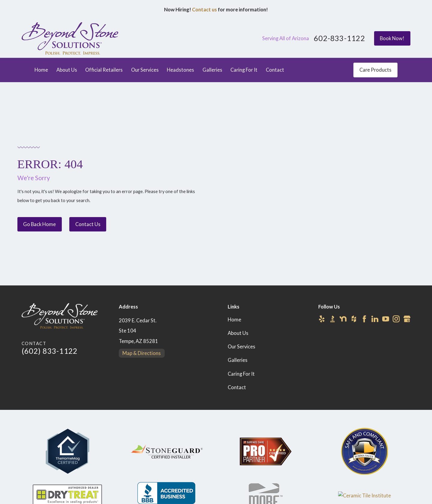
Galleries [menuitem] (212, 70)
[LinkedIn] (375, 319)
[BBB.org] (333, 319)
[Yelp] (322, 319)
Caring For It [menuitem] (244, 70)
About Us (238, 333)
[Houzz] (354, 319)
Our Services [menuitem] (145, 70)
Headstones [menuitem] (180, 70)
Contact (237, 387)
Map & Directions (142, 353)
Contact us (204, 10)
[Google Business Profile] (407, 319)
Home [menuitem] (41, 70)
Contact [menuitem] (275, 70)
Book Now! (392, 38)
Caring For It (241, 374)
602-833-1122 (339, 39)
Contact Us (88, 224)
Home (234, 320)
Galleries (238, 360)
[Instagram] (396, 319)
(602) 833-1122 (49, 351)
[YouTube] (386, 319)
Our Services (241, 347)
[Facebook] (364, 319)
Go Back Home (39, 224)
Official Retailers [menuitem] (104, 70)
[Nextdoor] (343, 319)
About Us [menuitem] (67, 70)
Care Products (375, 70)
